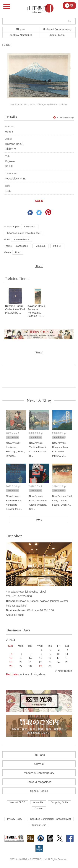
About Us (38, 802)
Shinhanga (30, 227)
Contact (39, 808)
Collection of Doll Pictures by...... (15, 309)
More (39, 520)
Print (18, 252)
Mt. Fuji (57, 246)
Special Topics (57, 35)
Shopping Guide (60, 802)
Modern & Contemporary (57, 29)
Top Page (39, 755)
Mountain (40, 246)
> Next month (64, 671)
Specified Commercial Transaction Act (50, 819)
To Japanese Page (64, 118)
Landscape (22, 246)
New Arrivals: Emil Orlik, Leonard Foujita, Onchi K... (62, 500)
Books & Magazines (21, 35)
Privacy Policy (15, 819)
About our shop (15, 615)
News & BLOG (18, 802)
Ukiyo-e (21, 29)
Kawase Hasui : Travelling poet (24, 233)
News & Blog (39, 400)
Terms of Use (39, 825)
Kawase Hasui (22, 239)
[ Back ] (7, 45)
